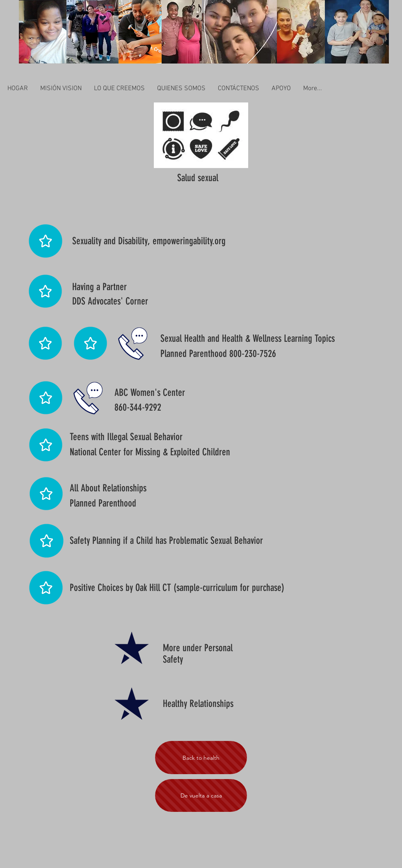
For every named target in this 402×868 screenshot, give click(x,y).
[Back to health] (201, 758)
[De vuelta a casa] (201, 795)
